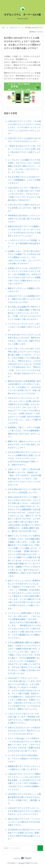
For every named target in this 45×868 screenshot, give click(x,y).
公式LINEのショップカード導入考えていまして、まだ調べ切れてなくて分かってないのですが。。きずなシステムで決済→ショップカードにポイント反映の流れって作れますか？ (24, 194)
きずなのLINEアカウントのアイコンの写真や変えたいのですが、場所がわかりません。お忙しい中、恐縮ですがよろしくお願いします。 (24, 339)
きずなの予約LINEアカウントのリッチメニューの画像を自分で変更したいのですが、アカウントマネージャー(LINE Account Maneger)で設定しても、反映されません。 (24, 458)
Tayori (22, 863)
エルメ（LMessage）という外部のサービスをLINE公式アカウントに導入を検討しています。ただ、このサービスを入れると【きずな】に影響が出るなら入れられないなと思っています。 (24, 744)
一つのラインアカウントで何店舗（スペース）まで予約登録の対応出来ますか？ (24, 243)
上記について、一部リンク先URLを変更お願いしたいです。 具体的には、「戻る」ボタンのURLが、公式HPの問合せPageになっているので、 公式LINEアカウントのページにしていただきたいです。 (24, 477)
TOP (3, 28)
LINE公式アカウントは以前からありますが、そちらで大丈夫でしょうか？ (24, 140)
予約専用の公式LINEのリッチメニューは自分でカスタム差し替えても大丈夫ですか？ (24, 219)
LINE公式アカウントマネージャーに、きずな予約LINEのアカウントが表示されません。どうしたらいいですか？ (24, 811)
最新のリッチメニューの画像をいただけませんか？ (24, 290)
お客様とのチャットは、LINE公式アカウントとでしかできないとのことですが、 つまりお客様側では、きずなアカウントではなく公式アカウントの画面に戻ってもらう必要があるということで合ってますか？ (24, 276)
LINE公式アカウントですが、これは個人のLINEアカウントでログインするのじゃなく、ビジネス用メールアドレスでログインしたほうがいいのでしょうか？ (24, 127)
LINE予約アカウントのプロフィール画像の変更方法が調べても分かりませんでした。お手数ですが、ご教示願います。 (24, 799)
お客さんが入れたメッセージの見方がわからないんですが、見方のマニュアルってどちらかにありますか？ (24, 731)
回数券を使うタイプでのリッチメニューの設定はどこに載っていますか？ (24, 768)
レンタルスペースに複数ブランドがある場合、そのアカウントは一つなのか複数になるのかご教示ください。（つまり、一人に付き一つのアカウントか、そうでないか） (24, 166)
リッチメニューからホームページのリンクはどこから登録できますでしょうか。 (24, 327)
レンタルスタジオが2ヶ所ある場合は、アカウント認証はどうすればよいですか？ (24, 758)
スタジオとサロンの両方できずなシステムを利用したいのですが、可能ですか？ (24, 208)
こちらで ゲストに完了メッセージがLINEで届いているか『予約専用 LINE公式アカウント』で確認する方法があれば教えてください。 (24, 718)
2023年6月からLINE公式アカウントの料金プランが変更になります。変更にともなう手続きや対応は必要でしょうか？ (24, 834)
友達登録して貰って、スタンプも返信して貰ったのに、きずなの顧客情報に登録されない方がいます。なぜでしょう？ (24, 432)
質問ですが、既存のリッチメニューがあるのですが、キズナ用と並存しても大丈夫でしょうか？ (24, 444)
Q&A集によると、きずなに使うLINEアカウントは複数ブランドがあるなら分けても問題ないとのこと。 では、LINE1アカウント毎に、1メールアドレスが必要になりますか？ (24, 257)
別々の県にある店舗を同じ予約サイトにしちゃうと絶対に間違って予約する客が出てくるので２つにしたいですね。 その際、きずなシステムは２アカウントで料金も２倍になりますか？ (24, 313)
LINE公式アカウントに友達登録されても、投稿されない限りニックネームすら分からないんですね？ (24, 299)
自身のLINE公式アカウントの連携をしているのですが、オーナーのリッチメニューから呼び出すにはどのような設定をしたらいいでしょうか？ (24, 231)
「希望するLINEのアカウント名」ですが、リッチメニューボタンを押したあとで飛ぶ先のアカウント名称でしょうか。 (24, 151)
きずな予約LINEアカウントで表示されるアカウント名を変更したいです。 (24, 491)
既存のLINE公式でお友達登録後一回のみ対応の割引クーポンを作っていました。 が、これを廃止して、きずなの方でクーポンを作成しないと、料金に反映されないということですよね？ (24, 387)
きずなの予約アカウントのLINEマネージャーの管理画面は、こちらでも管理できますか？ (24, 180)
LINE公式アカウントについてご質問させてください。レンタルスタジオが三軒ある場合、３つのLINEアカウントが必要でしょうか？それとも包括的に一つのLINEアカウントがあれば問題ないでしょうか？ (24, 782)
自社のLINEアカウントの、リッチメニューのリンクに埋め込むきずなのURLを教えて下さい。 (24, 822)
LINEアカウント (15, 28)
